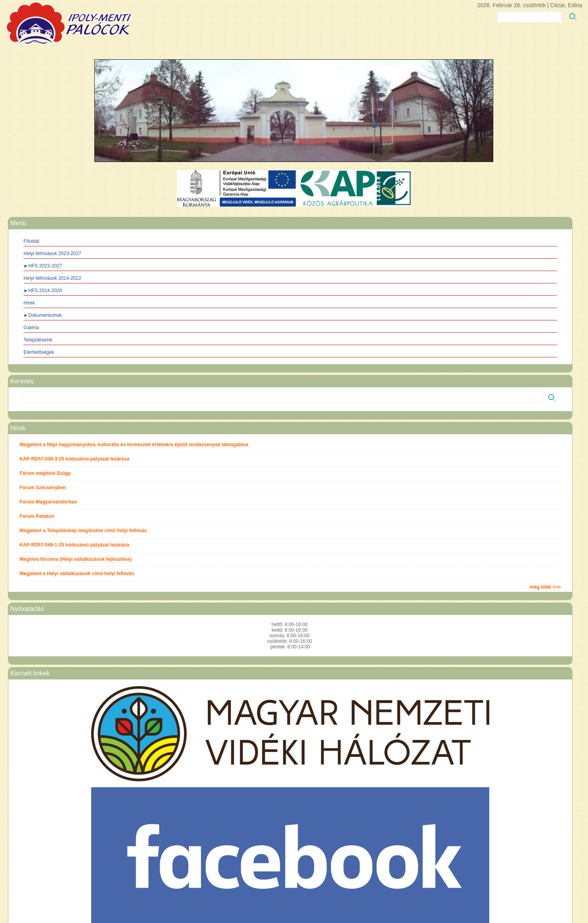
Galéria (31, 328)
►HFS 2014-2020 (43, 291)
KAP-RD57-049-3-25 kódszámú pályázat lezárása (74, 459)
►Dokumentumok (43, 315)
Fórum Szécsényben (43, 488)
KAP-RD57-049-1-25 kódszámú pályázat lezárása (74, 545)
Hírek (29, 303)
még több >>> (545, 587)
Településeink (38, 340)
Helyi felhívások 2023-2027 (52, 254)
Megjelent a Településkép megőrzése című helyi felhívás (83, 531)
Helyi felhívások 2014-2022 (52, 278)
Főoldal (31, 241)
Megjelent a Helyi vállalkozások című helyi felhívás (77, 574)
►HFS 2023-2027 (43, 266)
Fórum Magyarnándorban (48, 502)
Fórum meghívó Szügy (45, 473)
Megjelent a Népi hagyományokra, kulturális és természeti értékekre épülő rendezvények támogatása (134, 445)
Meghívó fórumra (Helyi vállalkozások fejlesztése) (76, 559)
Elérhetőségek (39, 352)
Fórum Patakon (37, 516)
